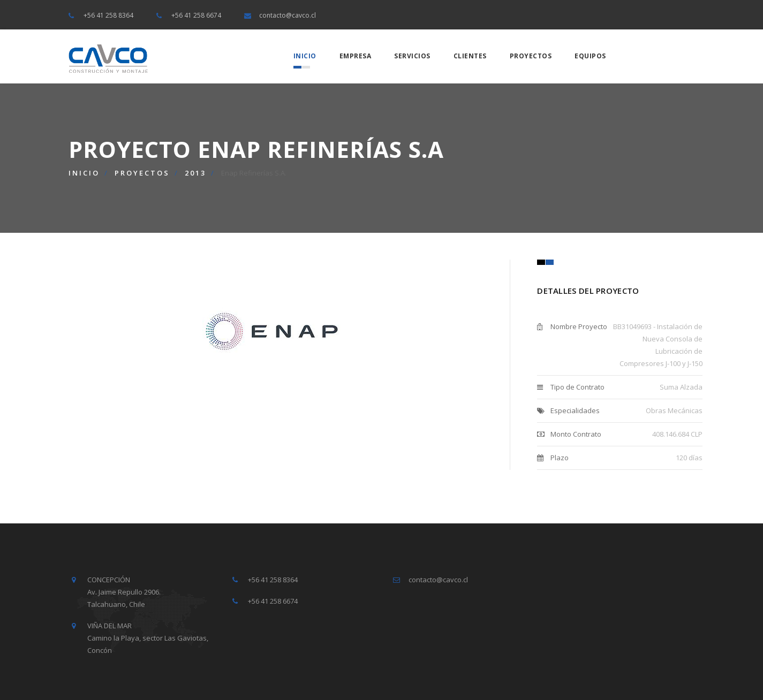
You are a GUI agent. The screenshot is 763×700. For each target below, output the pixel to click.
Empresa (356, 56)
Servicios (412, 56)
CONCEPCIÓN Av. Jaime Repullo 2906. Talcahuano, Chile (124, 592)
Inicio (305, 56)
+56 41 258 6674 (196, 15)
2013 (195, 173)
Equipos (590, 56)
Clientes (470, 56)
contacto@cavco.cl (288, 15)
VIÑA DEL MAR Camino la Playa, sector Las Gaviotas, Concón (148, 638)
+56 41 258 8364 (108, 15)
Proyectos (531, 56)
